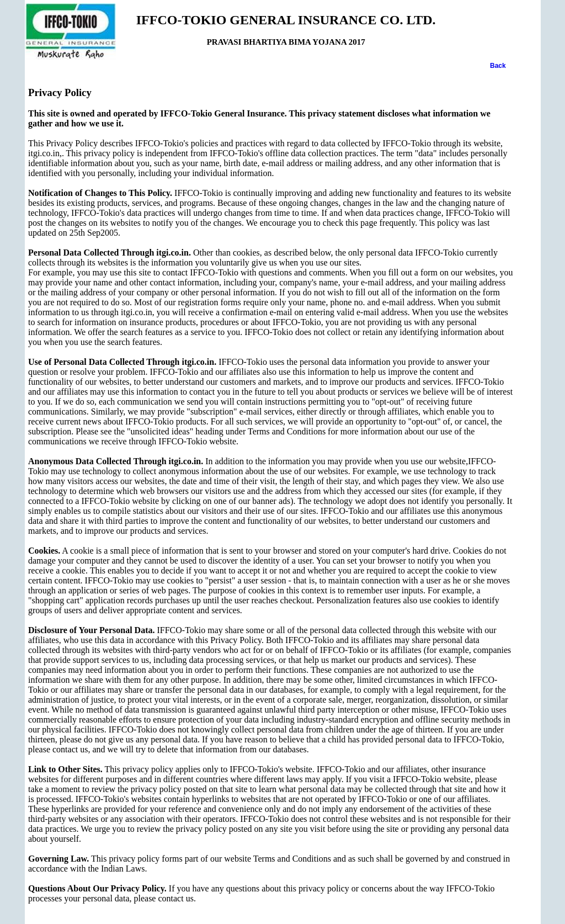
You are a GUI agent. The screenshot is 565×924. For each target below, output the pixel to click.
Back (498, 66)
